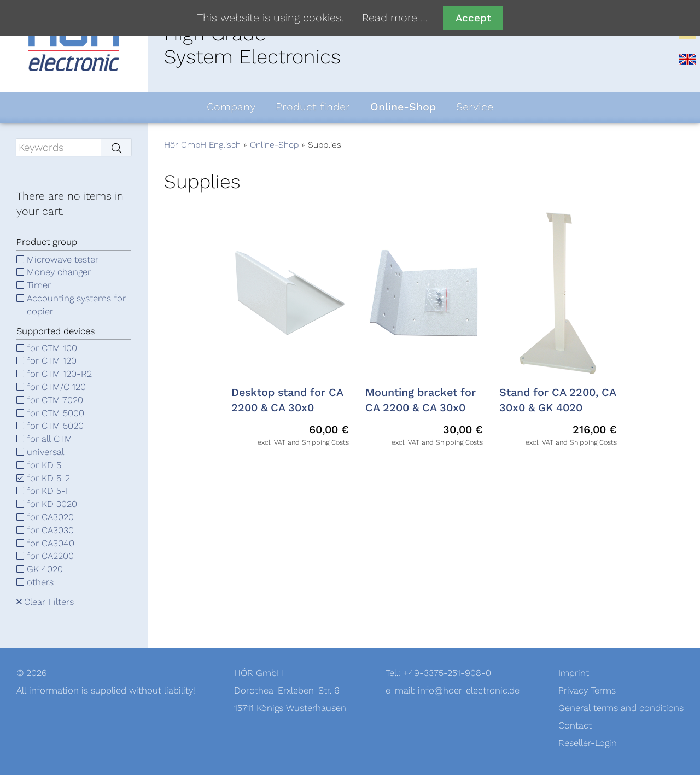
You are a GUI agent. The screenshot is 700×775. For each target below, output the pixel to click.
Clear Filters (49, 602)
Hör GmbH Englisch (202, 145)
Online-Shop (274, 145)
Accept (473, 18)
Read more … (395, 18)
